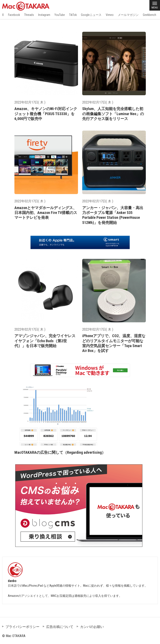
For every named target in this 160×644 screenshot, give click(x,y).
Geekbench (150, 15)
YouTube (60, 15)
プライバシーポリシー (22, 627)
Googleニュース (91, 15)
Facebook (14, 15)
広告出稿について (60, 627)
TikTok (73, 15)
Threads (29, 15)
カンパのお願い (92, 627)
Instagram (44, 15)
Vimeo (110, 15)
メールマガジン (128, 15)
